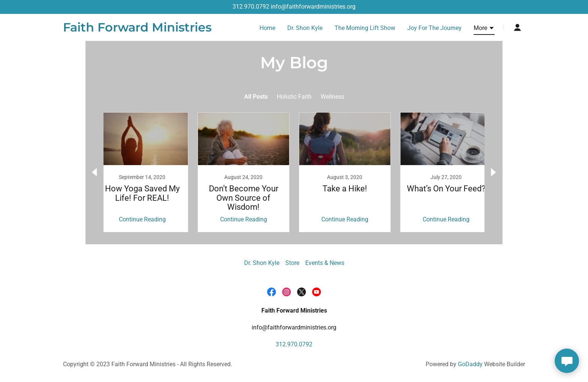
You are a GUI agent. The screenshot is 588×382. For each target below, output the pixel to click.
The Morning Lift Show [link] (365, 28)
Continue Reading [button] (142, 219)
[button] (484, 29)
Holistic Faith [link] (294, 97)
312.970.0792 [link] (251, 7)
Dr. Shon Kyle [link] (305, 28)
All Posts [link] (256, 97)
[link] (137, 29)
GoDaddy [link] (470, 364)
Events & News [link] (325, 263)
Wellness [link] (332, 97)
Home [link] (267, 28)
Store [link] (292, 263)
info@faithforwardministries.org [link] (313, 7)
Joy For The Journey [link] (434, 28)
